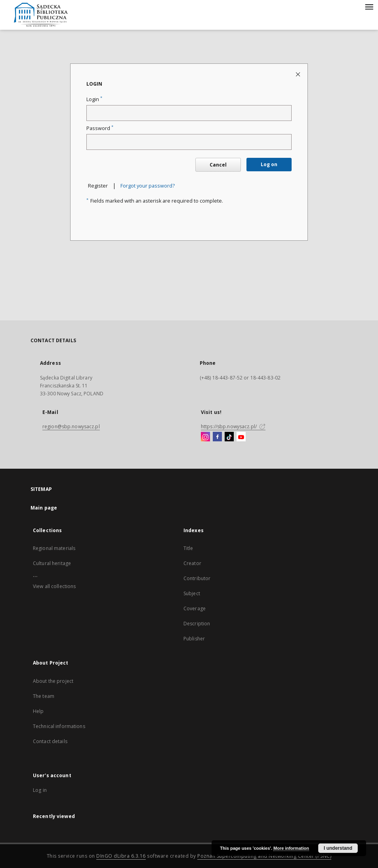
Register (98, 186)
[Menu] (369, 6)
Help (38, 711)
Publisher (194, 639)
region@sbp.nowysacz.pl (71, 426)
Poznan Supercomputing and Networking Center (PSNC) (264, 856)
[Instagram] (205, 437)
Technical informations (59, 726)
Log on (269, 164)
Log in (40, 790)
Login (94, 99)
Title (188, 548)
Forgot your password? (148, 186)
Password (100, 128)
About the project (53, 681)
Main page (44, 508)
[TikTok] (229, 437)
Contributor (197, 578)
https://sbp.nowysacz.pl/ (233, 426)
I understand (338, 848)
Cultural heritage (52, 563)
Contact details (50, 741)
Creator (192, 563)
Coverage (195, 608)
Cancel (218, 165)
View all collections (54, 586)
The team (44, 696)
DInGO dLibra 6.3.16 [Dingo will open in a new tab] (121, 856)
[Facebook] (217, 437)
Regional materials (54, 548)
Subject (192, 593)
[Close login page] (299, 74)
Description (197, 624)
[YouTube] (241, 437)
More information (291, 848)
